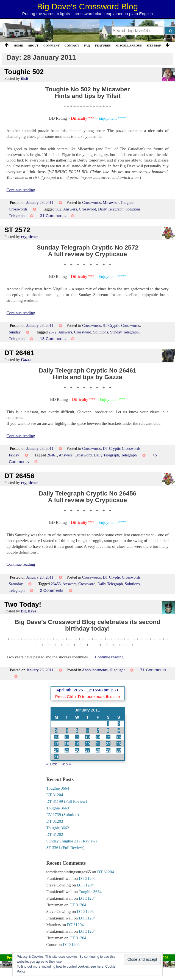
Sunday (15, 332)
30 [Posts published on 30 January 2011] (119, 750)
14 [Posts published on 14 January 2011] (98, 737)
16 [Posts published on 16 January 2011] (119, 737)
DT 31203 (55, 821)
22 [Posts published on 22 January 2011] (108, 744)
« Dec (52, 764)
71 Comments (153, 670)
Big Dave (29, 611)
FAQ (87, 45)
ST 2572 (17, 230)
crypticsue (30, 237)
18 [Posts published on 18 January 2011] (67, 744)
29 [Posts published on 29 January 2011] (108, 750)
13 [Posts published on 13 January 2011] (88, 737)
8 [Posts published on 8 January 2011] (108, 730)
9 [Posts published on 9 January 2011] (119, 730)
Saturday (16, 584)
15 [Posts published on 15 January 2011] (108, 737)
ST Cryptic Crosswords (121, 325)
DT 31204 (55, 795)
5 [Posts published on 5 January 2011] (77, 730)
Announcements (95, 670)
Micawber (111, 202)
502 (59, 209)
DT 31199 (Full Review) (67, 801)
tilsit (25, 78)
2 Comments (52, 590)
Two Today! (23, 604)
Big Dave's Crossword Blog (88, 6)
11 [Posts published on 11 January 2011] (67, 737)
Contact (72, 45)
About (33, 45)
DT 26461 (19, 353)
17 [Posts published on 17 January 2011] (56, 744)
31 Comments (53, 216)
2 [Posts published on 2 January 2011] (119, 724)
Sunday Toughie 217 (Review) (72, 841)
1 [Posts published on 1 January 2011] (108, 724)
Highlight (117, 670)
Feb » (66, 764)
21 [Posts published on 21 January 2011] (98, 744)
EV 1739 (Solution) (63, 815)
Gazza (26, 360)
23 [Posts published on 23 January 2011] (119, 744)
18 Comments (53, 339)
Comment (52, 45)
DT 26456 (19, 476)
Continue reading (21, 190)
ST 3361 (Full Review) (66, 848)
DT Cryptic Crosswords (122, 448)
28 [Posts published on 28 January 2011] (98, 750)
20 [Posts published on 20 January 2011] (88, 744)
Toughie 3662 (58, 828)
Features (103, 45)
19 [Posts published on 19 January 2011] (77, 744)
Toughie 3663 (58, 808)
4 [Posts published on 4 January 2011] (67, 730)
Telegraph (17, 216)
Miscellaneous (128, 45)
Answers (70, 209)
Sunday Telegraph (124, 332)
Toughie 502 (24, 72)
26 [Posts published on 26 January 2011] (77, 750)
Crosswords (91, 202)
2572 (53, 332)
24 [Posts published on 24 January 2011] (56, 750)
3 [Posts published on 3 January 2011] (56, 730)
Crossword (87, 209)
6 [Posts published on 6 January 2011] (87, 730)
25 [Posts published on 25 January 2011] (67, 750)
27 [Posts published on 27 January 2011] (88, 750)
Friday (14, 455)
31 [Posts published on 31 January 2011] (56, 757)
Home (18, 45)
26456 (56, 584)
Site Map (154, 45)
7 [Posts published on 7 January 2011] (98, 730)
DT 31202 (55, 834)
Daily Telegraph (111, 209)
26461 (52, 455)
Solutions (133, 209)
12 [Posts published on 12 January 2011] (77, 737)
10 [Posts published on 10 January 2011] (56, 737)
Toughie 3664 (58, 788)
